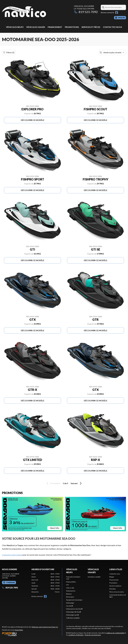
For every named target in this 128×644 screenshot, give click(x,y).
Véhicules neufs (15, 27)
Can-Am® (69, 606)
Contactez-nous (112, 27)
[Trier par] (112, 52)
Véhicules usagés (36, 27)
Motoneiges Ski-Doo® (73, 612)
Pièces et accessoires (117, 592)
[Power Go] (30, 634)
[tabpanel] (45, 583)
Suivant (76, 483)
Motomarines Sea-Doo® (74, 609)
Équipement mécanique (74, 600)
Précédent (53, 483)
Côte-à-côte (70, 588)
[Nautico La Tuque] (24, 12)
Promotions (72, 27)
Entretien (113, 589)
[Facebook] (117, 13)
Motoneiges (70, 603)
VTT (67, 585)
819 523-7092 (86, 12)
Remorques (70, 597)
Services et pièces (91, 27)
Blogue (112, 577)
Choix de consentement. (93, 635)
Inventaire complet (94, 577)
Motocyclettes (71, 582)
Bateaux (69, 594)
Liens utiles (116, 569)
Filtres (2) (9, 52)
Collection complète (73, 618)
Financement (55, 27)
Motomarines (71, 591)
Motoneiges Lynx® (72, 615)
